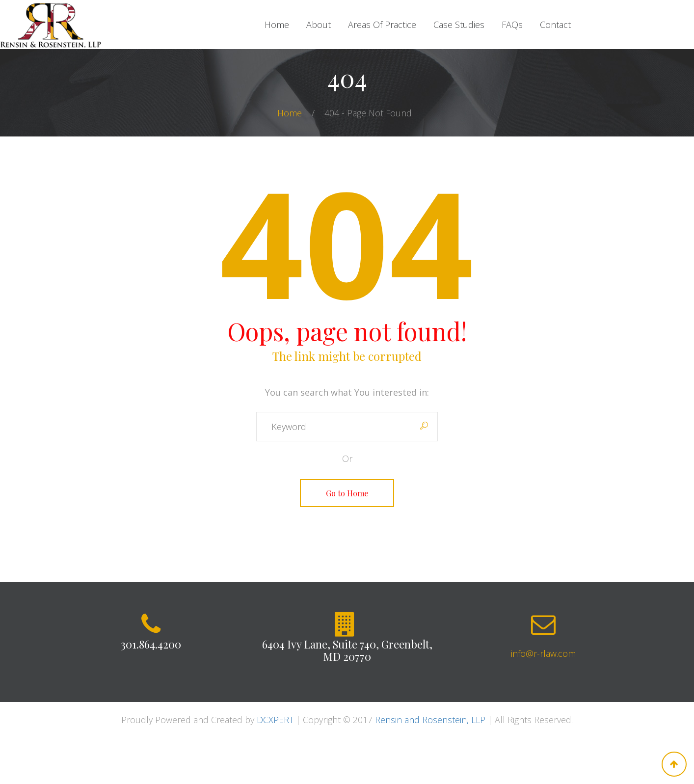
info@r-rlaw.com (543, 653)
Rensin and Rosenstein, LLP (430, 720)
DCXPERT (275, 720)
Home (291, 113)
